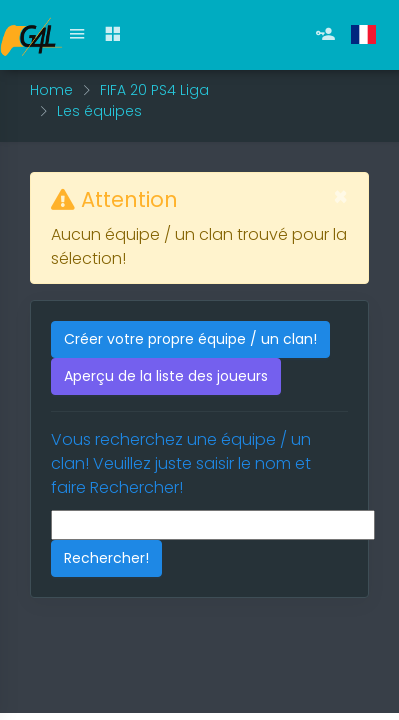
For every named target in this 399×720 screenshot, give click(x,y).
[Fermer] (340, 197)
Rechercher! (106, 558)
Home (51, 90)
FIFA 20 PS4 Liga (154, 90)
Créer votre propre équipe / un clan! (190, 339)
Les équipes (99, 111)
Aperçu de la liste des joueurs (166, 376)
